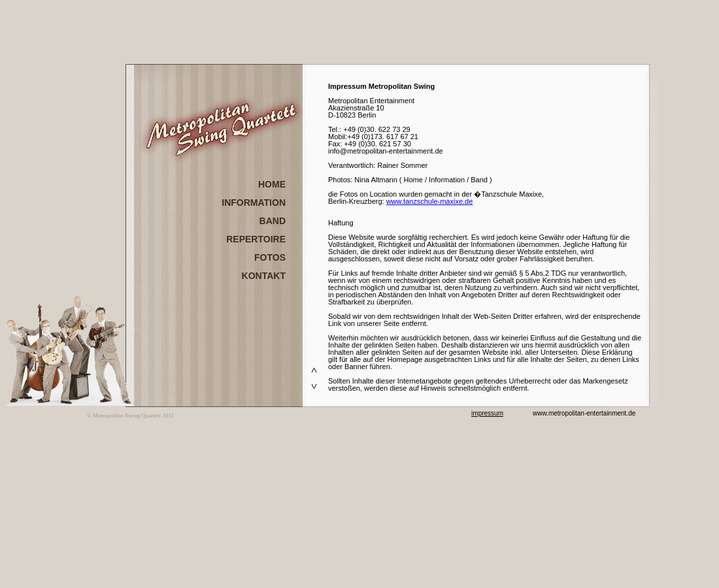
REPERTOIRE (256, 239)
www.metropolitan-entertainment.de (584, 413)
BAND (273, 221)
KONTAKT (264, 276)
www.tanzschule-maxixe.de (430, 201)
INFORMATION (254, 203)
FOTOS (270, 257)
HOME (272, 184)
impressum (487, 413)
